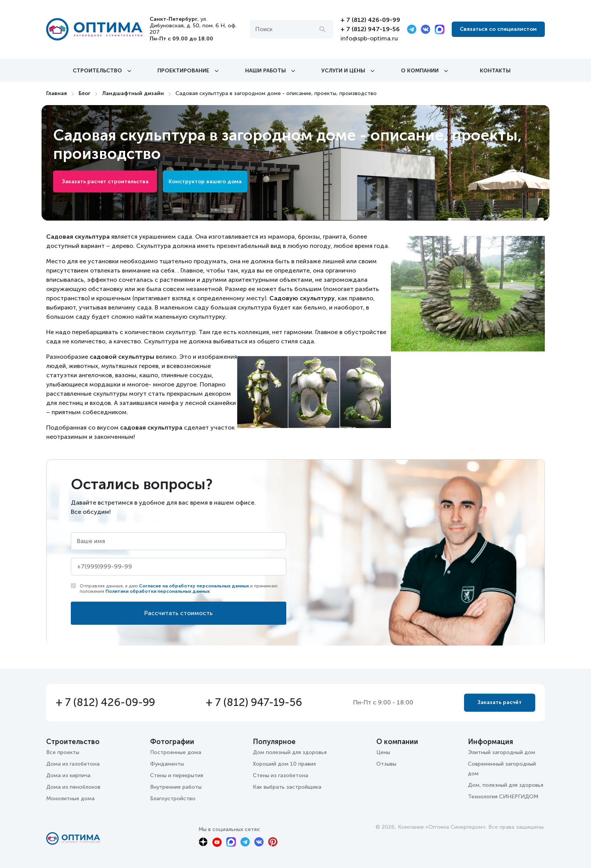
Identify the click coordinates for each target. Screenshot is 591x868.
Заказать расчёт (500, 702)
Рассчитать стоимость (179, 613)
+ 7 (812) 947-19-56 (370, 29)
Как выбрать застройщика (287, 787)
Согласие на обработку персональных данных (194, 586)
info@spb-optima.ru (369, 38)
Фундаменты (167, 764)
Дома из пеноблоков (73, 787)
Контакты (495, 71)
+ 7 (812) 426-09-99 (370, 20)
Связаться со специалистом (498, 29)
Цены (383, 752)
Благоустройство (173, 799)
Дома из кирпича (68, 775)
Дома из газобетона (73, 764)
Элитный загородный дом (502, 752)
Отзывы (386, 764)
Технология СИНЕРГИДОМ (503, 797)
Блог (84, 93)
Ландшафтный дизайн (133, 93)
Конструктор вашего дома (205, 181)
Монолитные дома (70, 799)
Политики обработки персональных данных (158, 591)
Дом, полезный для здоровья (506, 785)
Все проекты (63, 752)
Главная (57, 93)
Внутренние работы (176, 787)
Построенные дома (176, 752)
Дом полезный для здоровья (290, 752)
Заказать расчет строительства (105, 181)
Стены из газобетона (280, 775)
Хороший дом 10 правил (284, 764)
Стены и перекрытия (177, 775)
